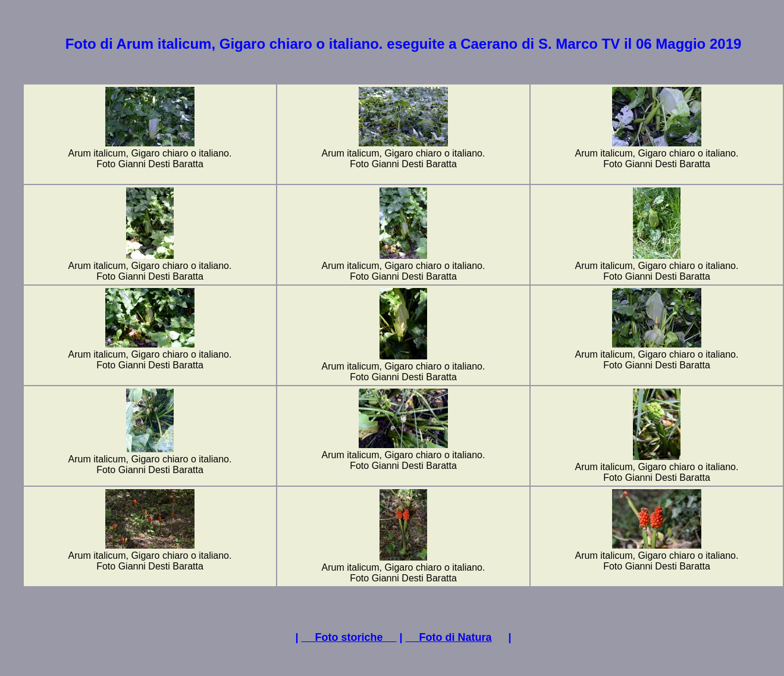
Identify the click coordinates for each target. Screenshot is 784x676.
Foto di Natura (449, 637)
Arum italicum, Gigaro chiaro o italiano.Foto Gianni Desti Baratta (150, 154)
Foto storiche (349, 637)
